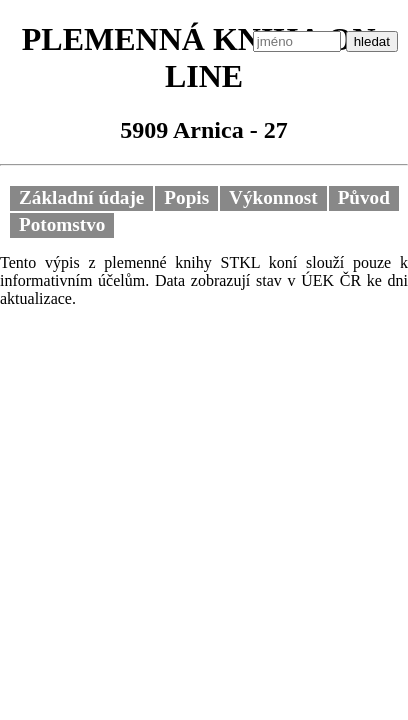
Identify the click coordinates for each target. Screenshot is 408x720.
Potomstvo (62, 224)
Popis (186, 197)
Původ (364, 197)
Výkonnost (273, 197)
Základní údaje (81, 197)
